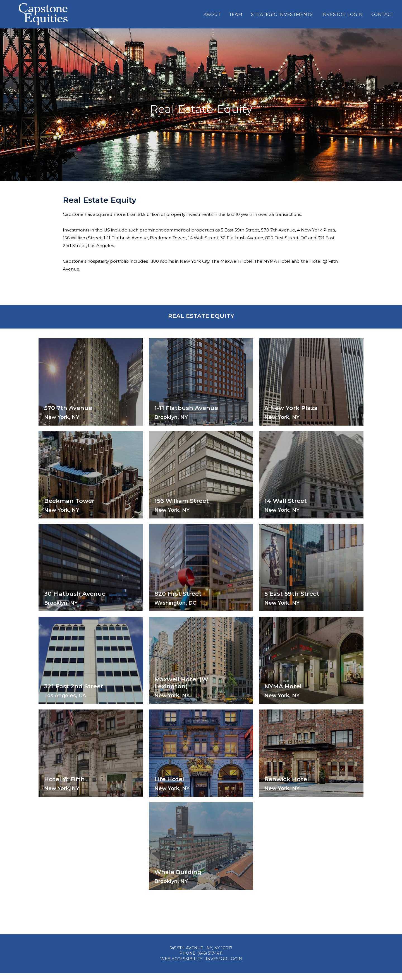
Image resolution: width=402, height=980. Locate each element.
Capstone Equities (43, 20)
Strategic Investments (282, 20)
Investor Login (342, 20)
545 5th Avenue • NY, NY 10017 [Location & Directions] (201, 955)
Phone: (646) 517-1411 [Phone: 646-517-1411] (201, 960)
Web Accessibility (181, 966)
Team (236, 20)
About (212, 20)
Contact (382, 20)
